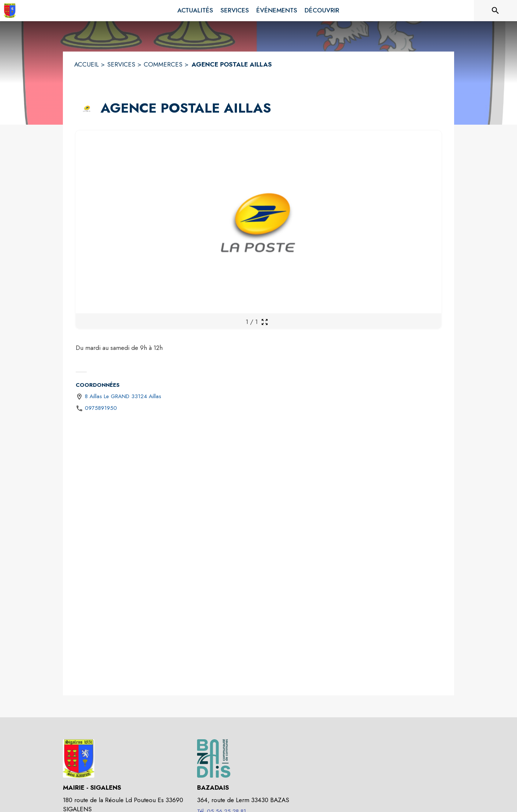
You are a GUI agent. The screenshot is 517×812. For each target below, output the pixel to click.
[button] (87, 109)
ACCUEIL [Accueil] (86, 64)
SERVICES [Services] (121, 64)
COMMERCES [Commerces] (163, 64)
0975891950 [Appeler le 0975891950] (101, 408)
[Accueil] (10, 11)
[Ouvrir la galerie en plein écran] (265, 322)
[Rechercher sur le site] (495, 11)
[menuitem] (195, 11)
